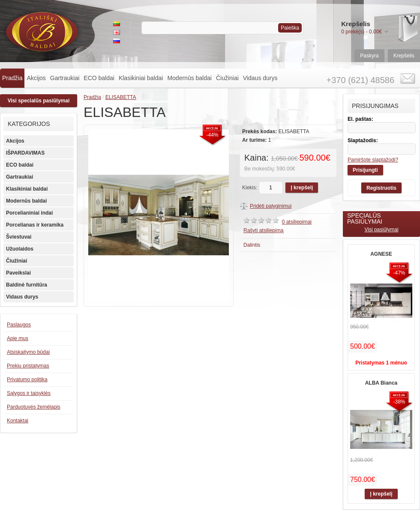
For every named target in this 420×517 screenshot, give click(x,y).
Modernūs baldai (189, 78)
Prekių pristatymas (28, 366)
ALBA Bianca (381, 383)
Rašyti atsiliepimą (263, 230)
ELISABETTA (121, 97)
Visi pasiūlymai (381, 230)
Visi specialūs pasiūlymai (39, 101)
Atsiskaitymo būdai (28, 352)
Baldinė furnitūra (27, 285)
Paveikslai (18, 273)
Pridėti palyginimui (271, 206)
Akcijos (36, 78)
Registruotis (381, 188)
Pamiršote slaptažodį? (373, 160)
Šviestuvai (19, 237)
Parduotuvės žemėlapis (34, 407)
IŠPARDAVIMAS (25, 153)
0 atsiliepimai (297, 222)
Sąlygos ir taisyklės (29, 393)
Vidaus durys (260, 78)
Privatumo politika (27, 380)
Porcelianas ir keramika (35, 225)
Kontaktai (18, 421)
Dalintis (252, 245)
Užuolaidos (20, 249)
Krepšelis (404, 56)
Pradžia (12, 78)
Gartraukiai (65, 78)
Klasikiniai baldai (141, 78)
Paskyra (369, 56)
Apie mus (18, 338)
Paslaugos (19, 325)
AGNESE (381, 254)
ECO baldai (99, 78)
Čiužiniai (227, 78)
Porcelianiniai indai (29, 213)
